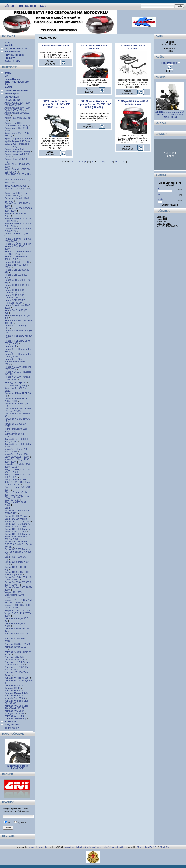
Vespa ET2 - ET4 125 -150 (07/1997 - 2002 (18, 601)
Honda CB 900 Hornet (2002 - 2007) (16, 258)
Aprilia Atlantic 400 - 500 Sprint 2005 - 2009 (17, 109)
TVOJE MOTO (12, 100)
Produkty (10, 58)
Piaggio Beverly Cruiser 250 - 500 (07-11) (17, 493)
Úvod (8, 42)
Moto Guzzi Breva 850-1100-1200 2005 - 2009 (17, 455)
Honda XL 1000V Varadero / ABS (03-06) (18, 355)
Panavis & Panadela (38, 847)
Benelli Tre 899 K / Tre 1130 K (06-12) (16, 194)
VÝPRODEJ (11, 721)
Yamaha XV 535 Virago (17, 678)
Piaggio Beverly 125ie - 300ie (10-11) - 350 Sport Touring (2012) (18, 482)
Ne (159, 194)
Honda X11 (10, 346)
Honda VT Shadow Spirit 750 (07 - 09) (17, 342)
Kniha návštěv (13, 61)
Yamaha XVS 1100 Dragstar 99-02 (14, 687)
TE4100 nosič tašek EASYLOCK (17, 767)
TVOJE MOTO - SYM (16, 48)
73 (124, 162)
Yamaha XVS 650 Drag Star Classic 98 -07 (17, 707)
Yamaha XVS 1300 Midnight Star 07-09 (15, 697)
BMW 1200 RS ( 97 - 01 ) (18, 174)
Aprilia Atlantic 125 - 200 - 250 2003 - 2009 (18, 104)
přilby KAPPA (12, 728)
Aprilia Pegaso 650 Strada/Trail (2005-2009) (17, 150)
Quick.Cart (165, 847)
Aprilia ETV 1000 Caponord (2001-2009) (16, 124)
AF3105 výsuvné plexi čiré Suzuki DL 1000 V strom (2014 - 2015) (170, 114)
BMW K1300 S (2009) (16, 186)
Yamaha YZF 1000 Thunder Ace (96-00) (15, 717)
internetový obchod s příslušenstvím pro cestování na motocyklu (94, 847)
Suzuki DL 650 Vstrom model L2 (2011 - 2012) (17, 520)
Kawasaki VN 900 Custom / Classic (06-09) (18, 410)
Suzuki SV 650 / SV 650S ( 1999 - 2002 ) (18, 578)
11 (107, 162)
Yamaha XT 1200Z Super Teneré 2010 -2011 (18, 663)
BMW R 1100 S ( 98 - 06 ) (18, 188)
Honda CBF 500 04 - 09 (17, 262)
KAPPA (9, 87)
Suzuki (8, 508)
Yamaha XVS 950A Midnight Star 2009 (14, 712)
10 (102, 162)
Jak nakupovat (13, 52)
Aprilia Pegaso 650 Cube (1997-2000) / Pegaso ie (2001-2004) (18, 144)
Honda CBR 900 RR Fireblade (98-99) (15, 301)
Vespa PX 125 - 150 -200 (18, 610)
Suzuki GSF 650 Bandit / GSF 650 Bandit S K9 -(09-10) (18, 552)
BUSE (8, 73)
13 (116, 162)
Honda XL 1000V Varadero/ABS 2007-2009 (15, 362)
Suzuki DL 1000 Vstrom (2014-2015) (17, 512)
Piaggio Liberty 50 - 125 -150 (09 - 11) (17, 499)
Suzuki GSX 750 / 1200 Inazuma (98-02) (17, 573)
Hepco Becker (12, 79)
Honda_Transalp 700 (15, 382)
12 (111, 162)
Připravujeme (12, 94)
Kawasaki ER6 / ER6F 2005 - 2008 (16, 400)
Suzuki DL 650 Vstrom (16, 516)
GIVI (7, 76)
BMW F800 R (12, 183)
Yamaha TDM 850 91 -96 (18, 644)
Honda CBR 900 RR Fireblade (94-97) (15, 296)
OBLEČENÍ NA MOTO (16, 90)
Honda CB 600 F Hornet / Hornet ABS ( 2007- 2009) (18, 246)
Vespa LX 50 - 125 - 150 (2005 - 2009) (17, 606)
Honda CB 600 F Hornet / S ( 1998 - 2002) (18, 253)
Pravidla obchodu (14, 55)
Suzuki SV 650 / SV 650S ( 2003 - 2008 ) (18, 583)
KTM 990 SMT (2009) (16, 386)
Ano (159, 188)
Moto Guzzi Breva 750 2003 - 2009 (16, 450)
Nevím (161, 199)
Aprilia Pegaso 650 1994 (17, 139)
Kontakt (9, 45)
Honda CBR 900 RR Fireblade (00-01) (15, 291)
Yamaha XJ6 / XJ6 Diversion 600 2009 (15, 658)
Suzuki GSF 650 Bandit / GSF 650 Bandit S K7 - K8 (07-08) (18, 544)
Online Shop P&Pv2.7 (147, 847)
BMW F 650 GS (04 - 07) (18, 179)
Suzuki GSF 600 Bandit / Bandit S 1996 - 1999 (17, 525)
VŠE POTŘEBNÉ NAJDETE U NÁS (25, 6)
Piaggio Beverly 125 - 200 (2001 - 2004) (18, 471)
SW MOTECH (12, 97)
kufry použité (12, 725)
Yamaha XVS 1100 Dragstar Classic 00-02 (16, 692)
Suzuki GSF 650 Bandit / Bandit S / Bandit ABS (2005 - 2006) (17, 537)
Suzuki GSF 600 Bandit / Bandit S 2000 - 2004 (17, 530)
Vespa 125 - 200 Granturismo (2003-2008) (15, 595)
